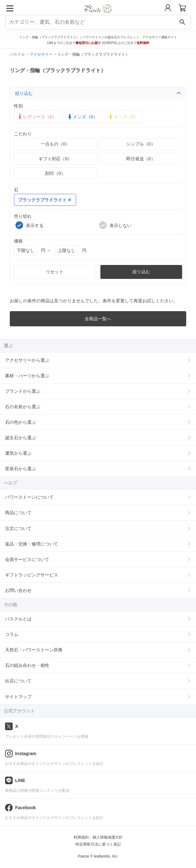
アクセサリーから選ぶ (27, 360)
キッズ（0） (123, 117)
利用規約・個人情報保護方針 (98, 837)
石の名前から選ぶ (23, 407)
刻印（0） (55, 173)
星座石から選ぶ (21, 469)
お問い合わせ (18, 590)
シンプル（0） (141, 144)
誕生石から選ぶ (21, 438)
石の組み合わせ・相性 (27, 665)
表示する (30, 225)
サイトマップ (18, 697)
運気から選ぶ (18, 453)
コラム (12, 634)
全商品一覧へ (98, 319)
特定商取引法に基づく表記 (98, 844)
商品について (18, 513)
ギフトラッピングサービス (32, 575)
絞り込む (98, 93)
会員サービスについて (27, 559)
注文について (18, 528)
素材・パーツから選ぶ (27, 376)
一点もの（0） (55, 144)
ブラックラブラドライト (45, 200)
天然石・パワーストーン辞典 (34, 650)
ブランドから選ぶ (23, 391)
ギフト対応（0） (55, 159)
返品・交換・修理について (32, 544)
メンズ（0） (82, 117)
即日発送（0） (141, 159)
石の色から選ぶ (21, 422)
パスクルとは (18, 619)
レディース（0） (37, 117)
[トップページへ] (98, 15)
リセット (55, 272)
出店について (18, 681)
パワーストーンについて (29, 497)
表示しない (115, 225)
